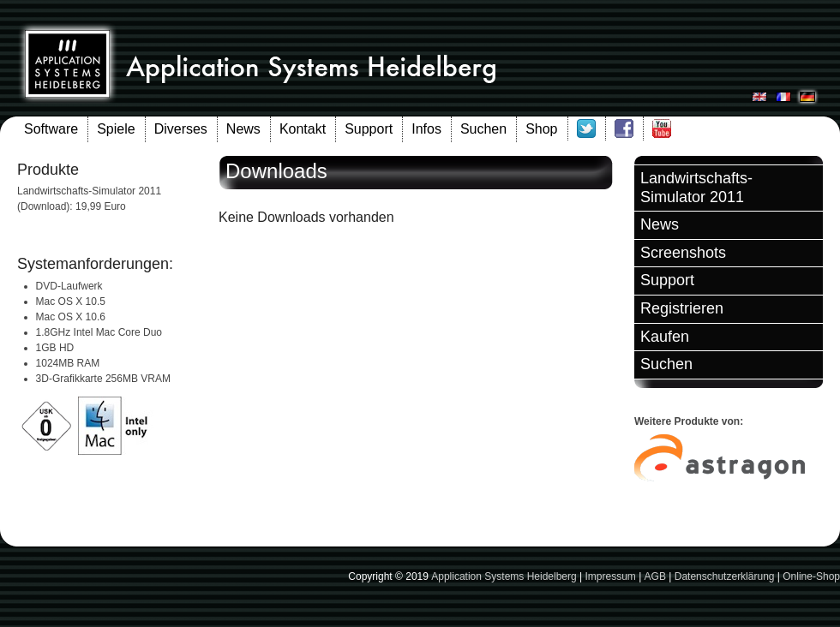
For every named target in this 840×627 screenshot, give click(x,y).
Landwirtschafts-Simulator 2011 (696, 188)
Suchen (483, 129)
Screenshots (683, 253)
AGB (655, 576)
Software (51, 129)
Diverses (181, 129)
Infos (426, 129)
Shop (541, 129)
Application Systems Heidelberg (504, 576)
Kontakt (303, 129)
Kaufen (665, 337)
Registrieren (682, 308)
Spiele (116, 129)
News (243, 129)
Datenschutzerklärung (725, 576)
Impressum (610, 576)
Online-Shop (811, 576)
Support (369, 129)
